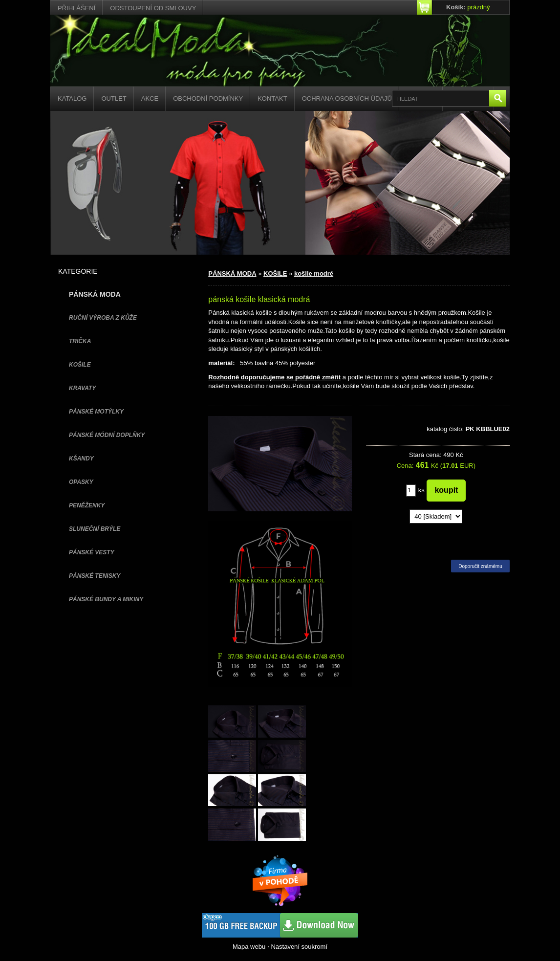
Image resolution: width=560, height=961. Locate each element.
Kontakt (272, 98)
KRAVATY (82, 388)
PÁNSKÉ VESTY (92, 552)
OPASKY (81, 482)
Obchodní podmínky (208, 98)
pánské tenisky (95, 576)
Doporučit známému (480, 566)
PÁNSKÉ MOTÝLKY (96, 412)
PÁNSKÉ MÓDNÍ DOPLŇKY (107, 435)
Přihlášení (76, 8)
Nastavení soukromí (299, 947)
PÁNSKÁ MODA (232, 273)
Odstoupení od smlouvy (153, 8)
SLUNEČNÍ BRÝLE (95, 529)
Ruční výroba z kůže (103, 318)
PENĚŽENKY (87, 505)
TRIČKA (80, 341)
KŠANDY (81, 459)
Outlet (114, 98)
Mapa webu (249, 947)
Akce (150, 98)
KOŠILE (80, 365)
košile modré (314, 273)
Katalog (72, 98)
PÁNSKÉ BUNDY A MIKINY (106, 599)
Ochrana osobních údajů (347, 98)
